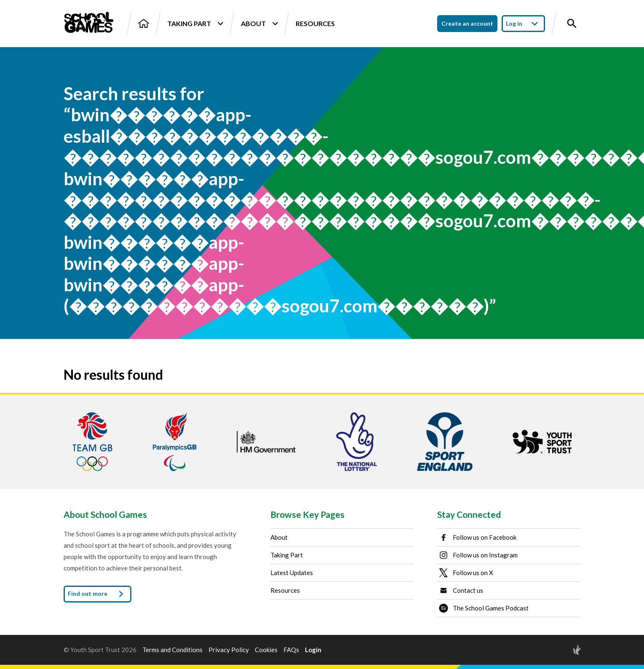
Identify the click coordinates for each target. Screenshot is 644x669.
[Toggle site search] (572, 24)
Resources (315, 23)
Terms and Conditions (172, 650)
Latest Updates (292, 573)
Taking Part (195, 24)
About (259, 24)
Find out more (98, 594)
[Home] (144, 23)
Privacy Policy (229, 650)
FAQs (291, 650)
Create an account (467, 23)
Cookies (266, 650)
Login (313, 650)
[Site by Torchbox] (560, 650)
